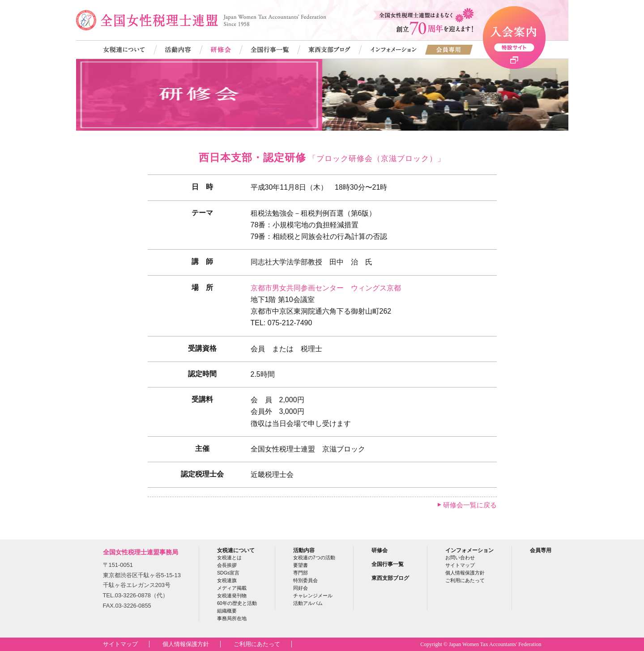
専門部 (301, 573)
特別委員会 (305, 580)
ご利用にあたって (465, 580)
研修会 (380, 550)
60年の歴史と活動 (237, 603)
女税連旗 (227, 580)
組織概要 (227, 611)
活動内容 (304, 550)
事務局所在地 (232, 618)
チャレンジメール (313, 596)
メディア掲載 (232, 588)
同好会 (301, 588)
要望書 (301, 565)
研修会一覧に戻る (470, 505)
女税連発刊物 (232, 596)
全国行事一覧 (388, 564)
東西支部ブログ (390, 578)
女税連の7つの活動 (314, 557)
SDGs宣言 (228, 573)
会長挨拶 (227, 565)
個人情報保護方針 (465, 573)
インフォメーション (469, 550)
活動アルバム (308, 603)
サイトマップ (460, 565)
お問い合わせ (460, 557)
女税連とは (229, 557)
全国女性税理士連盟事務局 (141, 552)
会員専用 (541, 550)
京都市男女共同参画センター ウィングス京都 (326, 288)
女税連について (236, 550)
